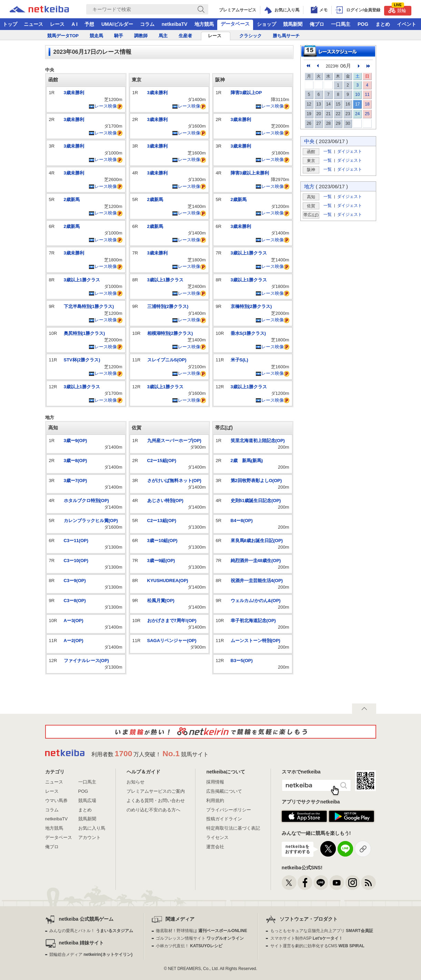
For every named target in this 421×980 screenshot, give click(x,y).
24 (357, 114)
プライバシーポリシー (229, 810)
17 (357, 104)
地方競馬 (204, 24)
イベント (407, 24)
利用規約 (215, 801)
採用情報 (215, 782)
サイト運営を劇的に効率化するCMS (317, 946)
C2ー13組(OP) (162, 521)
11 (367, 94)
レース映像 (103, 106)
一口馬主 (341, 24)
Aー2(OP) (74, 641)
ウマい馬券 (56, 801)
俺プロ (317, 24)
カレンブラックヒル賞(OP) (91, 521)
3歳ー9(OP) (76, 441)
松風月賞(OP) (161, 601)
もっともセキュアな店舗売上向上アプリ (322, 931)
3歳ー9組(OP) (161, 561)
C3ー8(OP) (75, 601)
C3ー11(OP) (76, 541)
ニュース (33, 24)
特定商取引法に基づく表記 (233, 828)
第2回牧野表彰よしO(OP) (256, 481)
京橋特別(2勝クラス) (251, 306)
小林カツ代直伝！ (189, 946)
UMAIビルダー (117, 24)
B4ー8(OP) (242, 521)
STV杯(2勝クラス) (82, 360)
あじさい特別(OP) (165, 501)
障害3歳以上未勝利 (250, 173)
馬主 (163, 36)
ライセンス (217, 837)
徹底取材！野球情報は (202, 931)
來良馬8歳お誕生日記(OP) (257, 541)
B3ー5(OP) (242, 661)
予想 (89, 24)
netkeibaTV (175, 24)
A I (75, 24)
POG (363, 24)
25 (367, 114)
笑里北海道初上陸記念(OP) (258, 441)
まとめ (383, 24)
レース (57, 24)
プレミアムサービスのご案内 (156, 791)
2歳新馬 (72, 199)
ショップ (267, 24)
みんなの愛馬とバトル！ (91, 931)
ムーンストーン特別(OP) (255, 641)
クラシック (250, 36)
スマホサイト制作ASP (307, 938)
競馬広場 (87, 801)
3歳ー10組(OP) (162, 541)
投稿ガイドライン (224, 819)
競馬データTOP (63, 36)
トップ (10, 24)
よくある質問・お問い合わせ (156, 801)
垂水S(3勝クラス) (248, 333)
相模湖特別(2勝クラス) (170, 333)
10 (357, 94)
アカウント (89, 837)
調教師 (141, 36)
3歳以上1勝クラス (82, 280)
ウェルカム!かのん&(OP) (256, 601)
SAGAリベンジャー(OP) (172, 641)
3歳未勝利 (74, 93)
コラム (147, 24)
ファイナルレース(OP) (86, 661)
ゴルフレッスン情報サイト (200, 938)
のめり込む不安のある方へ (153, 810)
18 (367, 104)
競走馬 (96, 36)
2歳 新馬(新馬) (247, 461)
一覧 (328, 151)
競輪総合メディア (91, 954)
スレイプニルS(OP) (167, 360)
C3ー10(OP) (76, 561)
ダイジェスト (350, 151)
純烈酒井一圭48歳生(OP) (256, 561)
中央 (309, 141)
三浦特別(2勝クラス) (168, 306)
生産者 (185, 36)
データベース (235, 24)
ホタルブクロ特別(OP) (86, 501)
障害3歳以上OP (246, 93)
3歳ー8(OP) (76, 461)
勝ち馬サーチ (286, 36)
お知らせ (136, 782)
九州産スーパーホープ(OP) (174, 441)
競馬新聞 (293, 24)
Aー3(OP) (74, 621)
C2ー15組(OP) (162, 461)
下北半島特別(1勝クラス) (89, 306)
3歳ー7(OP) (76, 481)
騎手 (119, 36)
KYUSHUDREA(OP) (168, 581)
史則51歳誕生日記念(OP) (256, 501)
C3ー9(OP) (75, 581)
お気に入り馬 (92, 828)
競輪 (397, 9)
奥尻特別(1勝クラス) (84, 333)
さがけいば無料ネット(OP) (174, 481)
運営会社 (215, 847)
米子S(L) (239, 360)
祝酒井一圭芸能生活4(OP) (257, 581)
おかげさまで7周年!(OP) (172, 621)
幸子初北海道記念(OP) (253, 621)
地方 (309, 186)
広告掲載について (224, 791)
